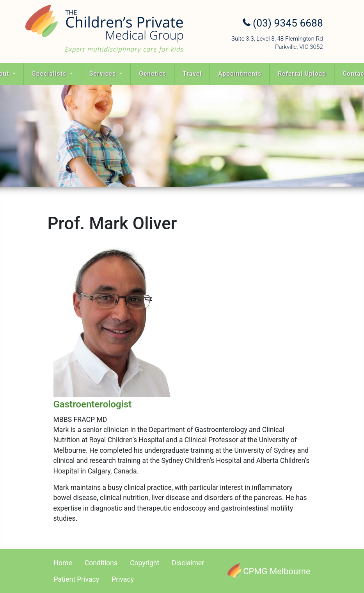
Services (104, 74)
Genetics (153, 74)
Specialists (50, 74)
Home (63, 563)
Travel (192, 74)
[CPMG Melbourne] (269, 571)
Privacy (123, 579)
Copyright (145, 563)
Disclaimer (188, 563)
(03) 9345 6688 (283, 23)
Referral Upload (302, 74)
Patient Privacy (77, 579)
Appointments (240, 74)
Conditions (101, 563)
